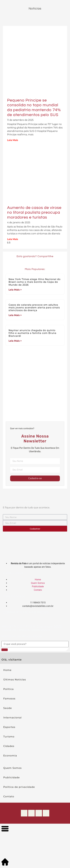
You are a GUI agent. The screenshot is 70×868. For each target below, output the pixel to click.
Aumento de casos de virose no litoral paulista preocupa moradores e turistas (34, 213)
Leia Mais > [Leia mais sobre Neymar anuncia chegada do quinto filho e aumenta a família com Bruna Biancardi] (15, 341)
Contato (9, 796)
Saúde (8, 708)
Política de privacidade (19, 787)
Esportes (9, 727)
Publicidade (11, 777)
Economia (10, 756)
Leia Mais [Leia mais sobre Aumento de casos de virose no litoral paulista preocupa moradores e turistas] (13, 239)
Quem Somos (12, 768)
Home (7, 670)
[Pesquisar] (5, 650)
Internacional (12, 718)
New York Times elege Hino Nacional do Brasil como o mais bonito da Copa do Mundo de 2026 (35, 282)
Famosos (9, 699)
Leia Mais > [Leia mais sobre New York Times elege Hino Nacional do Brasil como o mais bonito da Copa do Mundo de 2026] (15, 290)
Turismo (9, 737)
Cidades (9, 746)
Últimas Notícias (15, 680)
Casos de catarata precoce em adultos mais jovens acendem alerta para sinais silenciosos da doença (34, 308)
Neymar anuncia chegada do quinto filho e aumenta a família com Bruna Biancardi (32, 333)
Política (8, 689)
